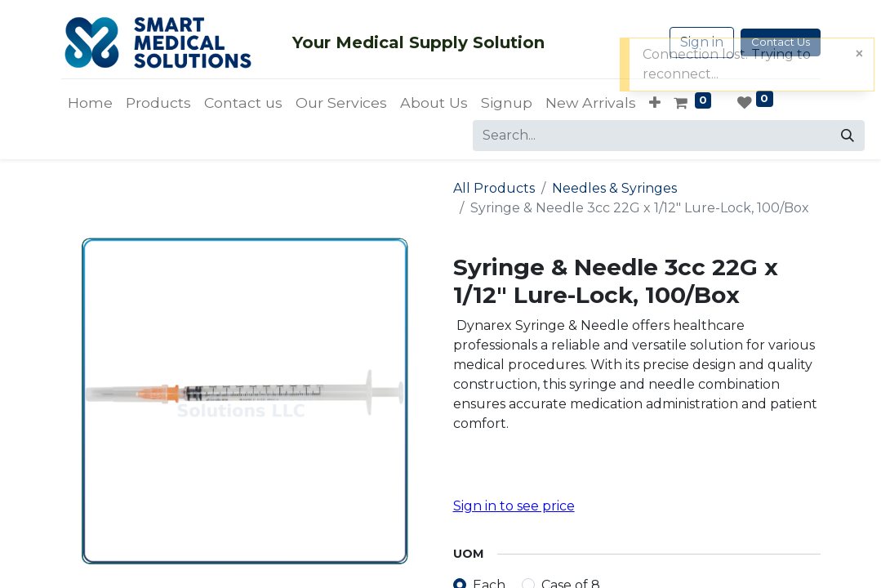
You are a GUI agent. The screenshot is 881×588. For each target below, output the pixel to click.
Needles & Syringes (614, 188)
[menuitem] (90, 103)
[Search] (848, 136)
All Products (494, 188)
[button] (655, 103)
